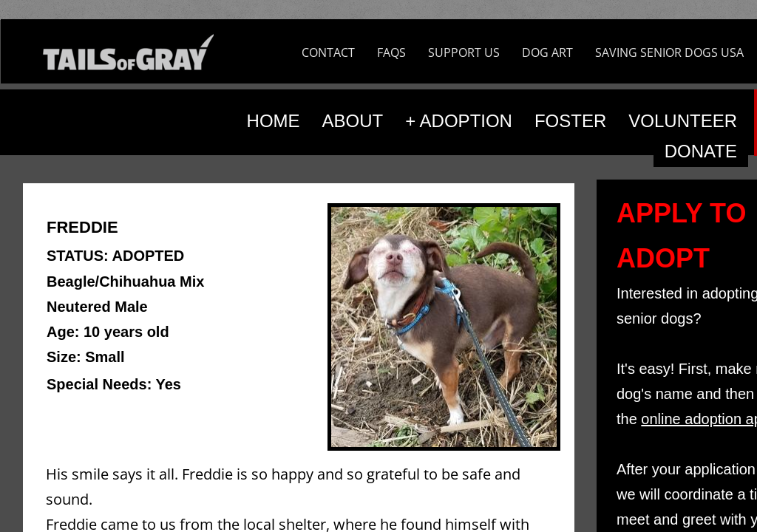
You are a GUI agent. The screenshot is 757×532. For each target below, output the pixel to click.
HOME (274, 121)
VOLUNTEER (683, 121)
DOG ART (547, 52)
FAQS (391, 52)
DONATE (701, 151)
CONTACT (328, 52)
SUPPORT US (464, 52)
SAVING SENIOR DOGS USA (669, 52)
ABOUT (353, 121)
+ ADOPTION (459, 121)
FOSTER (570, 121)
